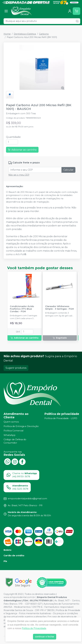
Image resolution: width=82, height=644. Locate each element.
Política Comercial (13, 431)
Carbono (44, 34)
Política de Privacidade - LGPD (61, 418)
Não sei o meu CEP (19, 175)
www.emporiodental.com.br (19, 597)
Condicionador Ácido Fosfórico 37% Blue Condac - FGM (22, 309)
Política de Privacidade (34, 628)
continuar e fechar (45, 637)
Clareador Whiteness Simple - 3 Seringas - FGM (59, 308)
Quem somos (11, 422)
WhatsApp (10, 435)
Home (7, 34)
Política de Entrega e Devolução (21, 426)
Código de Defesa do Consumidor (15, 441)
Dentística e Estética (25, 34)
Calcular (68, 170)
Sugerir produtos (16, 368)
